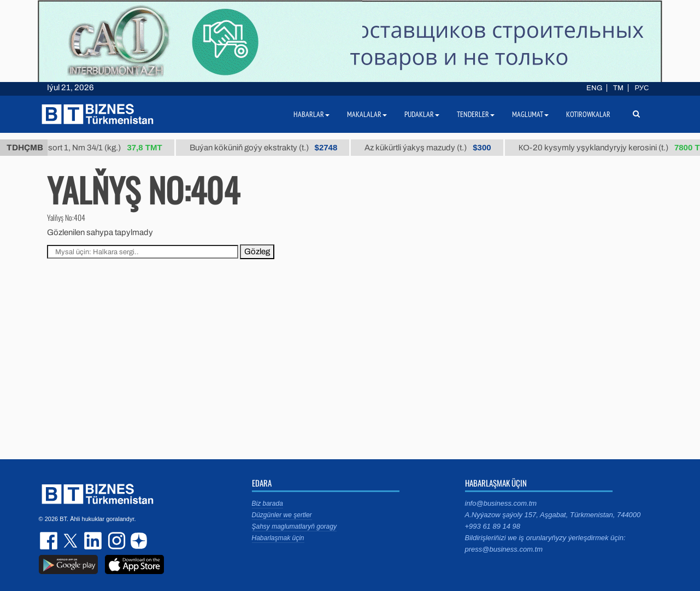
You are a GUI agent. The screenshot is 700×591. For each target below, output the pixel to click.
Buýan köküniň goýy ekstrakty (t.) (267, 148)
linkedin (93, 541)
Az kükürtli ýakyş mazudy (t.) (432, 148)
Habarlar (311, 114)
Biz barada (267, 504)
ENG (594, 88)
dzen (137, 541)
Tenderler (476, 114)
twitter (72, 541)
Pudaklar (422, 114)
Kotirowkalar (588, 114)
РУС (642, 88)
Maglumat (530, 114)
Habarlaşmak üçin (278, 538)
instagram (115, 541)
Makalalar (367, 114)
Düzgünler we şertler (282, 515)
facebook (50, 541)
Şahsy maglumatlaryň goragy (294, 526)
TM (618, 88)
